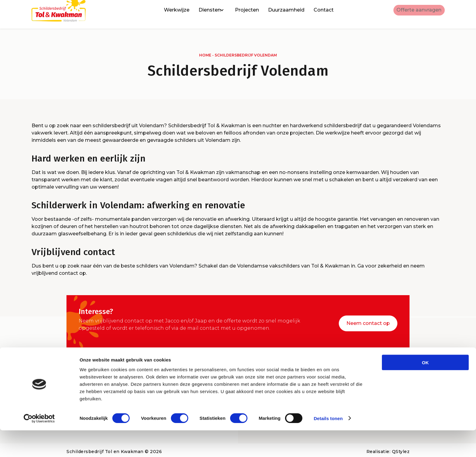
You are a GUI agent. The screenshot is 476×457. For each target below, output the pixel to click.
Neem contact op (368, 321)
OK (425, 389)
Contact (315, 14)
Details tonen (328, 445)
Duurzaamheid (277, 14)
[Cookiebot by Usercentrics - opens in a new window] (39, 445)
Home (205, 55)
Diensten (201, 14)
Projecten (238, 14)
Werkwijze (168, 14)
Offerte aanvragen (415, 14)
